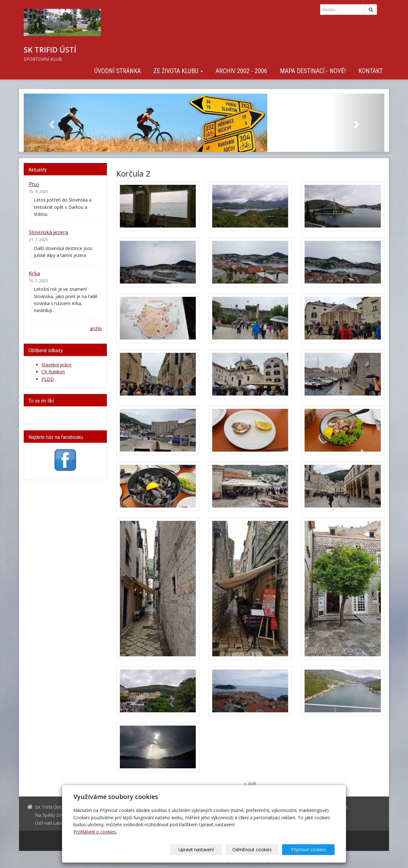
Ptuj (34, 184)
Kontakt (371, 71)
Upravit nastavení (206, 849)
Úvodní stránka (117, 71)
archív (96, 328)
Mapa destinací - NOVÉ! (313, 71)
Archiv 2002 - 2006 (241, 71)
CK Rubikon (53, 372)
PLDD (48, 379)
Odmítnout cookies (258, 849)
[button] (51, 123)
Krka (34, 273)
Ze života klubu (178, 71)
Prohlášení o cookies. (95, 832)
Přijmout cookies (310, 849)
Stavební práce (56, 365)
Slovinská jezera (48, 232)
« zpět (250, 783)
